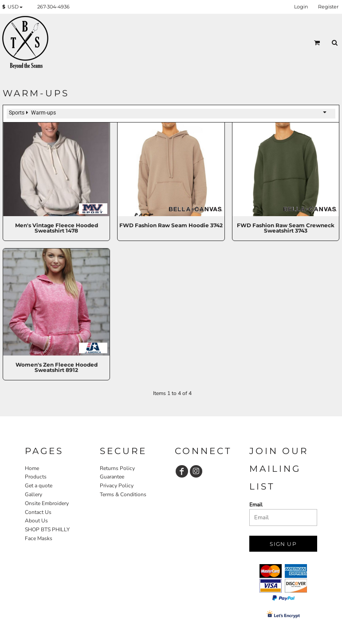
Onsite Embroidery (47, 503)
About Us (36, 521)
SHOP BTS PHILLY (47, 529)
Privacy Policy (117, 486)
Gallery (33, 494)
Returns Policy (117, 468)
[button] (14, 7)
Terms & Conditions (123, 494)
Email (256, 505)
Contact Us (38, 512)
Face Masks (39, 538)
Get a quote (39, 486)
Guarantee (112, 477)
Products (36, 477)
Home (32, 468)
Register (328, 7)
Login (301, 7)
